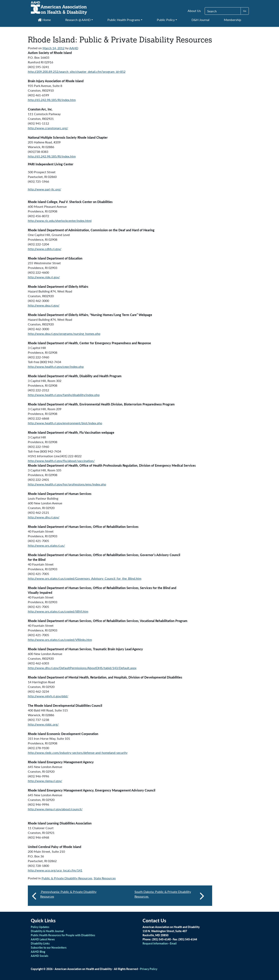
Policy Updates (40, 927)
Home (44, 20)
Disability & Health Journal (47, 931)
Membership (233, 20)
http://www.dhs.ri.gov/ (44, 517)
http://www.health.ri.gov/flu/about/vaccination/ (61, 461)
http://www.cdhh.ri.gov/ (45, 249)
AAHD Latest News (43, 939)
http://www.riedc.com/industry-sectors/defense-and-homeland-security (78, 753)
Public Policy (166, 20)
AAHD (74, 48)
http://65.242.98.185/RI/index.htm (52, 100)
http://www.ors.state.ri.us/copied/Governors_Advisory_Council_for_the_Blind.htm (85, 578)
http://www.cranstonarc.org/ (48, 128)
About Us (194, 11)
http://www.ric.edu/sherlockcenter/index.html (60, 221)
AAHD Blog (38, 952)
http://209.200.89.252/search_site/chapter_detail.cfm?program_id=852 (77, 71)
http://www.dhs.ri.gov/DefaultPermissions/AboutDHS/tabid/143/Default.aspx (82, 668)
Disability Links (40, 943)
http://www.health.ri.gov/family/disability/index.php (64, 395)
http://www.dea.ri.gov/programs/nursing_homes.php (64, 334)
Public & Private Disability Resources (67, 878)
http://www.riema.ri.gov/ (45, 781)
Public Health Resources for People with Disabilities (63, 935)
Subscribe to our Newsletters (49, 947)
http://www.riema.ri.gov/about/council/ (55, 809)
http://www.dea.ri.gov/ (44, 305)
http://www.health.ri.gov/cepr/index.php (56, 367)
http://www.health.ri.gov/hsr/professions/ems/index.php (67, 484)
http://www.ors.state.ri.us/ (46, 545)
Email (173, 943)
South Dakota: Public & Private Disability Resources (169, 896)
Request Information (155, 943)
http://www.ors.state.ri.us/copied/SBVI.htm (58, 611)
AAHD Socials (40, 956)
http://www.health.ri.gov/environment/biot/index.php (65, 423)
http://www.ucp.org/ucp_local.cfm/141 (55, 870)
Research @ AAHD (78, 20)
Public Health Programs (124, 20)
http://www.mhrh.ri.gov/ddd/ (48, 696)
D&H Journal (200, 20)
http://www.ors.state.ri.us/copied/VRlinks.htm (60, 640)
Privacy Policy (149, 969)
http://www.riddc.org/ (43, 724)
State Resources (105, 878)
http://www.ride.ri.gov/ (44, 277)
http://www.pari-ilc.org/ (45, 189)
